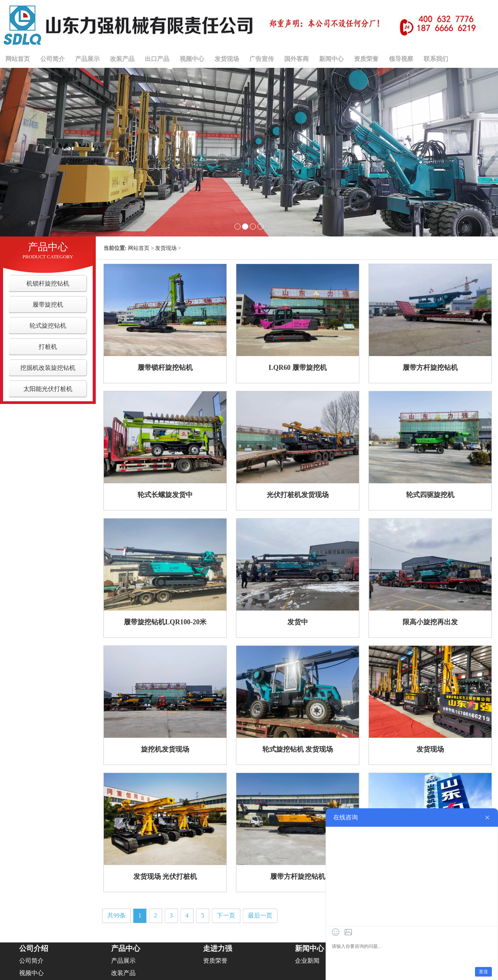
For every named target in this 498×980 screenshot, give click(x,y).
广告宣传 (262, 59)
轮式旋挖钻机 (48, 326)
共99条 (116, 915)
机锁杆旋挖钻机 (48, 283)
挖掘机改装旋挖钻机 (48, 368)
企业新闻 (307, 961)
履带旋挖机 (48, 305)
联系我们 (436, 59)
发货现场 (227, 59)
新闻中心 (331, 59)
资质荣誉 (366, 59)
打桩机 (48, 347)
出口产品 (157, 59)
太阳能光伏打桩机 (48, 389)
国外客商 (297, 59)
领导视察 (401, 59)
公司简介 (52, 59)
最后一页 (260, 915)
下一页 (226, 915)
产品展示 (87, 59)
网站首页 (18, 59)
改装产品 (122, 59)
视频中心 (192, 59)
